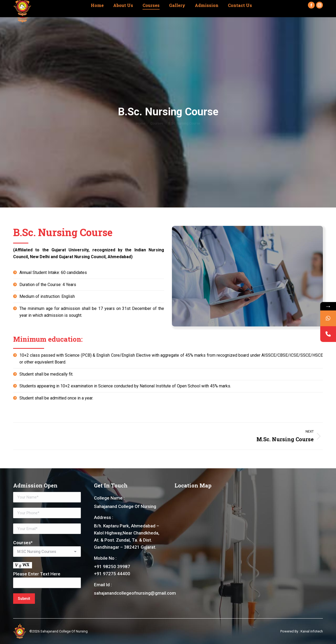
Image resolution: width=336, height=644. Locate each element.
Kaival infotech (312, 631)
